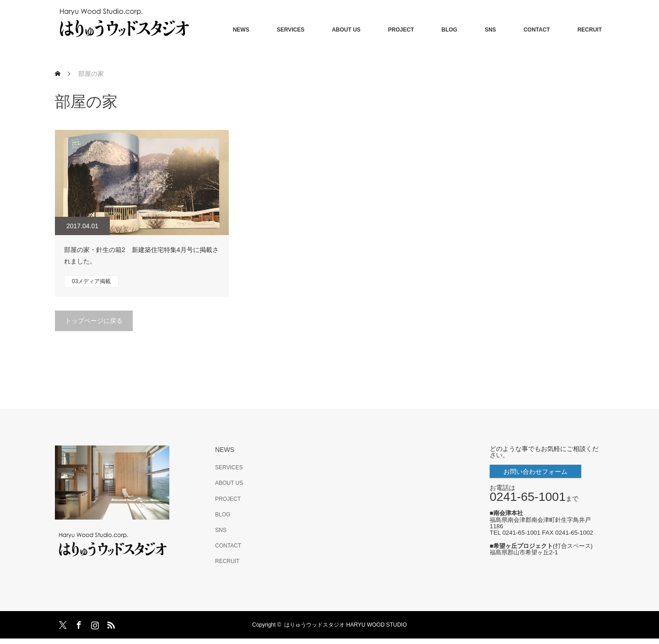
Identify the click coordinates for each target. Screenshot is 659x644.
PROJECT (401, 30)
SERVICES (291, 30)
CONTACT (537, 30)
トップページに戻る (94, 321)
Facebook (78, 623)
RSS (110, 623)
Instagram (94, 623)
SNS (490, 30)
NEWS (241, 30)
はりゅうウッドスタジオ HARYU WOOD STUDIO (348, 625)
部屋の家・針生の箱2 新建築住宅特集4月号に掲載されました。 (141, 255)
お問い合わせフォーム (535, 472)
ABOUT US (346, 30)
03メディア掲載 (91, 281)
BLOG (450, 30)
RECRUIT (590, 30)
